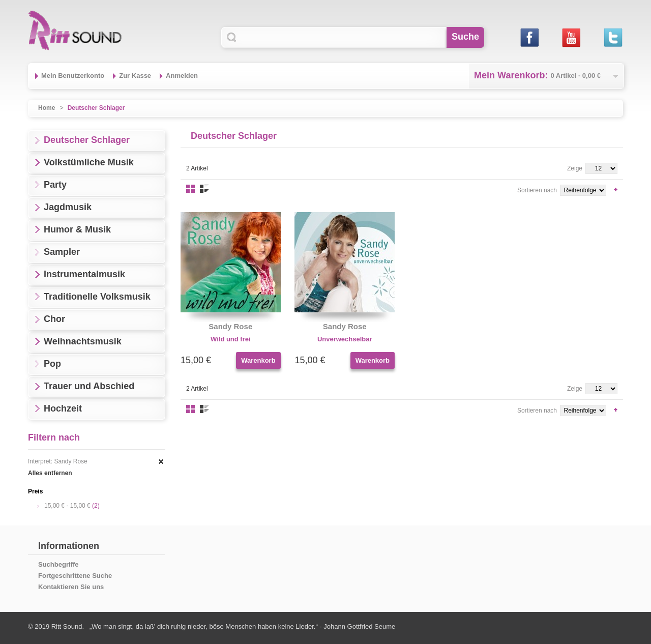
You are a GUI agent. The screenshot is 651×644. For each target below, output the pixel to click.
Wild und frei (231, 339)
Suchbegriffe (58, 564)
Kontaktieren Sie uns (71, 587)
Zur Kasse (135, 76)
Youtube (571, 37)
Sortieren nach (537, 190)
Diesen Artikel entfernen (161, 462)
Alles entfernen (50, 473)
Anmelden (182, 76)
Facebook (529, 37)
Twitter (613, 37)
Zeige (575, 168)
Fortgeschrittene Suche (75, 576)
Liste (204, 189)
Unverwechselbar (345, 339)
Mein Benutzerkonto (73, 76)
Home (47, 108)
